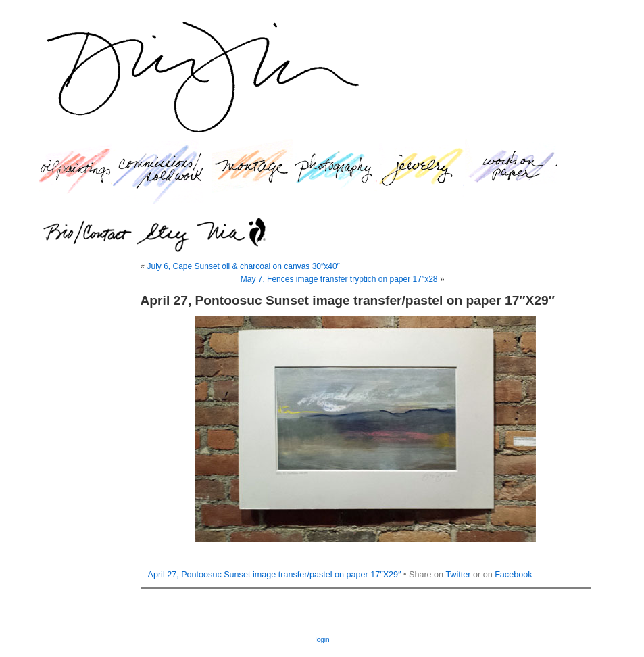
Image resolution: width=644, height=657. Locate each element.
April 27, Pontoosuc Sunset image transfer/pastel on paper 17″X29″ (275, 575)
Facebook (513, 575)
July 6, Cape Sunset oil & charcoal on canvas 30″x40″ (244, 266)
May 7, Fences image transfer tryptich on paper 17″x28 (339, 279)
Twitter (458, 575)
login (322, 640)
